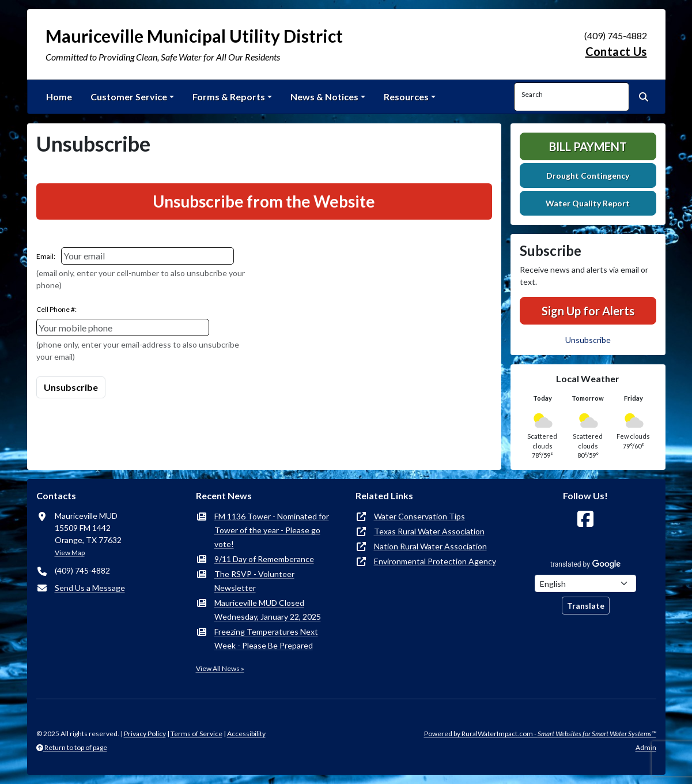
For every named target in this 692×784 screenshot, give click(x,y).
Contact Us (616, 51)
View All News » (220, 668)
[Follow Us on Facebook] (585, 519)
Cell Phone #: (56, 309)
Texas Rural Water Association (429, 531)
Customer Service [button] (129, 97)
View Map (70, 553)
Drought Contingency (588, 176)
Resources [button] (406, 97)
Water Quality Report (588, 203)
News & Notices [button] (324, 97)
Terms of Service (196, 734)
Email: (46, 256)
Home (59, 97)
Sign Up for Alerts (588, 311)
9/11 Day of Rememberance (264, 559)
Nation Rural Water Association (430, 546)
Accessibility (246, 734)
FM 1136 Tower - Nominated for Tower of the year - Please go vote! (272, 530)
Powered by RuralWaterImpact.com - (540, 734)
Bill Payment (588, 146)
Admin (646, 747)
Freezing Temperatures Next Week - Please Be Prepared (266, 638)
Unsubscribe (588, 340)
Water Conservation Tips (419, 516)
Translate (586, 606)
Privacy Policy (145, 734)
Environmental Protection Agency (435, 561)
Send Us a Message (90, 588)
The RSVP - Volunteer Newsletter (254, 581)
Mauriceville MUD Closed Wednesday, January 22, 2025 (268, 610)
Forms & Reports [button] (229, 97)
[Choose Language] (585, 583)
